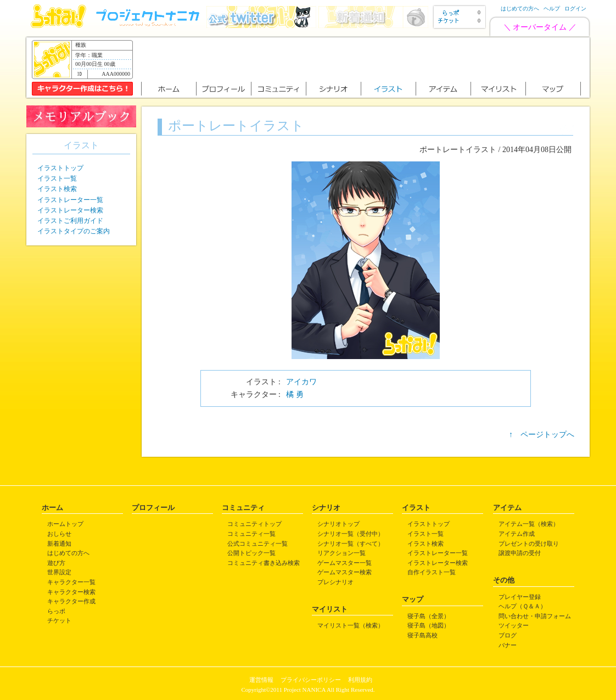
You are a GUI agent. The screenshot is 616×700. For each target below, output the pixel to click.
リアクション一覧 (341, 553)
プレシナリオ (335, 582)
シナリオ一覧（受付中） (351, 534)
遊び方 (56, 563)
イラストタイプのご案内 (74, 231)
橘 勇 (295, 394)
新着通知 (59, 544)
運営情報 (261, 680)
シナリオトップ (338, 524)
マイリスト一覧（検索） (351, 625)
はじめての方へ (520, 9)
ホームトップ (65, 524)
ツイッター (514, 625)
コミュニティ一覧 (251, 534)
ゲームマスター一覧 (345, 563)
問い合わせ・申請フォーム (535, 616)
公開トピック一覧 (251, 553)
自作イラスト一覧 (432, 572)
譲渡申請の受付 (520, 553)
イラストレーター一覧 (70, 200)
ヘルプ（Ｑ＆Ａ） (522, 606)
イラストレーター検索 (70, 210)
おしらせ (59, 534)
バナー (508, 645)
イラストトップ (60, 168)
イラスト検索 (57, 189)
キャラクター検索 (71, 592)
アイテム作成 (517, 534)
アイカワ (301, 382)
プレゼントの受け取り (529, 544)
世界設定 (59, 572)
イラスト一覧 (57, 178)
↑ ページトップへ (542, 435)
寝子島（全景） (429, 616)
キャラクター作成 (71, 601)
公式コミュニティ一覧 (257, 544)
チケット (59, 620)
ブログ (508, 635)
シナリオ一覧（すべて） (351, 544)
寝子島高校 (422, 635)
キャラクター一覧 (71, 582)
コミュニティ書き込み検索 (264, 563)
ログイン (575, 9)
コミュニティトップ (254, 524)
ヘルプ (552, 9)
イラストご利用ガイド (70, 221)
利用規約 (360, 680)
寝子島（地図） (429, 625)
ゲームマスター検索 (345, 572)
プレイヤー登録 (520, 597)
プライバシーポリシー (311, 680)
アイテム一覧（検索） (529, 524)
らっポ (56, 611)
